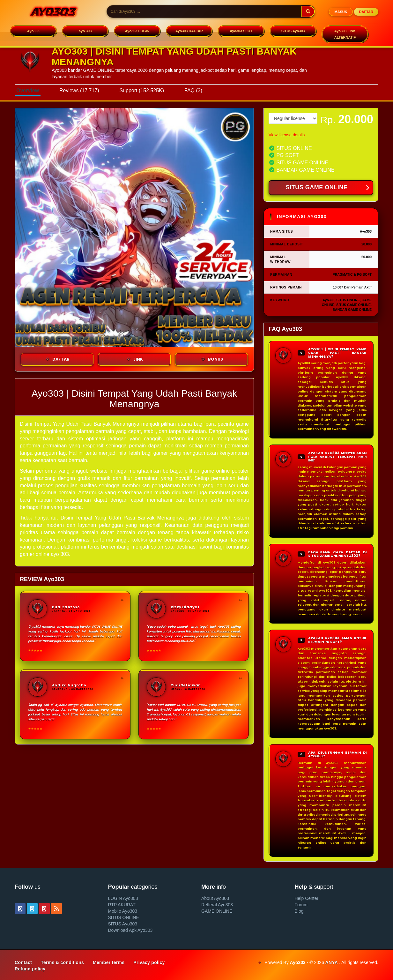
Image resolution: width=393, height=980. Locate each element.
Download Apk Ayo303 (130, 930)
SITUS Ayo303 (293, 31)
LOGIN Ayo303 (123, 898)
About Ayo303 (215, 898)
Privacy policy (149, 962)
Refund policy (30, 969)
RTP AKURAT (122, 905)
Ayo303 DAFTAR (189, 31)
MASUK (341, 12)
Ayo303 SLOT (241, 31)
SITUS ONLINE (124, 917)
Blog (299, 911)
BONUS (212, 359)
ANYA (332, 962)
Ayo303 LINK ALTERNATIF (345, 34)
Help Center (307, 898)
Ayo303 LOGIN (137, 31)
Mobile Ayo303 (123, 911)
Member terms (109, 962)
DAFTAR (366, 12)
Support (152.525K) (142, 90)
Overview (28, 90)
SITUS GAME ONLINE (327, 188)
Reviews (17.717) (79, 90)
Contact (23, 962)
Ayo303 (33, 31)
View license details (287, 135)
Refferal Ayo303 (217, 905)
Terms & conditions (62, 962)
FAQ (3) (193, 90)
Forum (301, 905)
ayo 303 (85, 31)
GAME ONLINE (217, 911)
